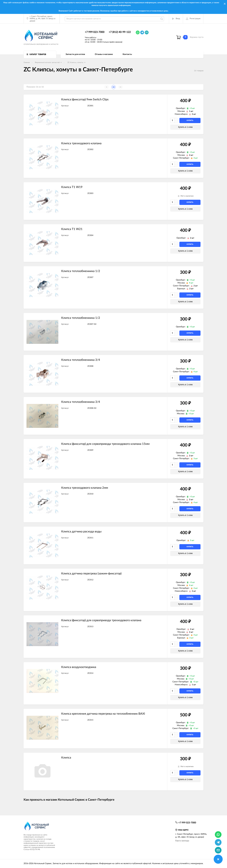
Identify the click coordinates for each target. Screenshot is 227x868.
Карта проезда (182, 841)
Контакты (127, 54)
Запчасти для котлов (75, 54)
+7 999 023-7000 (95, 32)
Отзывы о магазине (104, 54)
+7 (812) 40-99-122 (120, 32)
